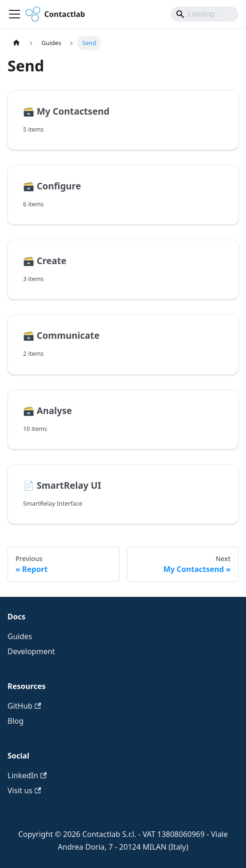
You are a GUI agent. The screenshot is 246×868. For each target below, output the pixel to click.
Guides (20, 636)
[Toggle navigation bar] (15, 14)
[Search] (205, 14)
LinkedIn (27, 775)
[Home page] (16, 43)
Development (31, 651)
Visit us (24, 790)
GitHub (24, 706)
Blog (16, 721)
